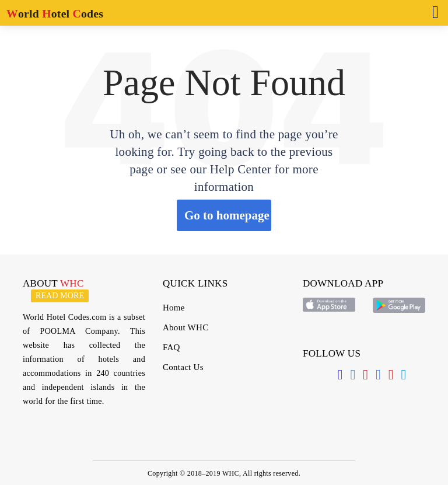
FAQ (171, 347)
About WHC (185, 327)
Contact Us (183, 367)
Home (174, 308)
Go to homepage (227, 215)
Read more (60, 296)
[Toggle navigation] (432, 11)
